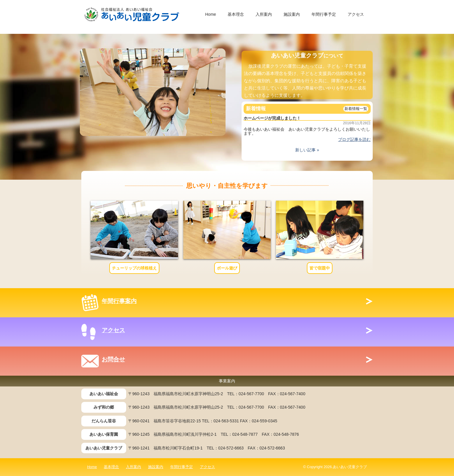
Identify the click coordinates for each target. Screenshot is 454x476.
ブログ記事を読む (354, 139)
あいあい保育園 (104, 434)
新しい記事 (305, 150)
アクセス (356, 14)
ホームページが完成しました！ (272, 118)
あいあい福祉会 (104, 394)
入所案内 (264, 14)
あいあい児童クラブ (104, 448)
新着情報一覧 (356, 109)
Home (211, 14)
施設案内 (292, 14)
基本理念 (236, 14)
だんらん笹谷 (104, 421)
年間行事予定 (324, 14)
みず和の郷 (104, 407)
